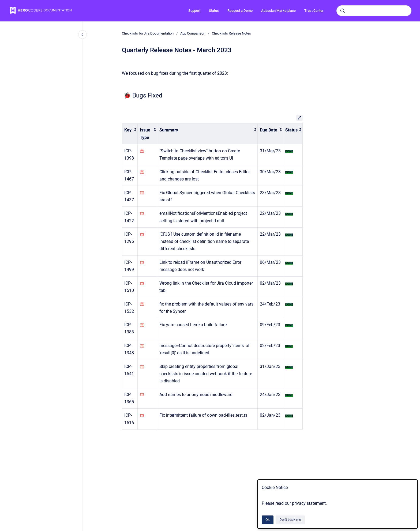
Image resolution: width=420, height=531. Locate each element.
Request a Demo (240, 11)
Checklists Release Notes (231, 33)
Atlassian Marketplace (278, 11)
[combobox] (374, 11)
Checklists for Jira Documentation (148, 33)
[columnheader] (130, 134)
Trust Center (314, 11)
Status (214, 11)
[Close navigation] (82, 35)
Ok (268, 520)
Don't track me (290, 520)
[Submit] (343, 11)
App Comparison (193, 33)
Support (194, 11)
